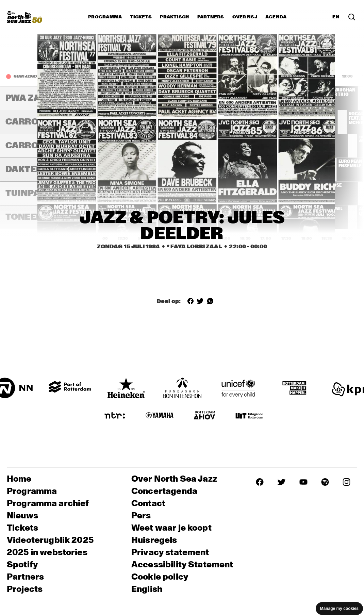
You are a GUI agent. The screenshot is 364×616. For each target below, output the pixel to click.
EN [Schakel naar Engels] (336, 17)
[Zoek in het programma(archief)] (352, 17)
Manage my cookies (339, 609)
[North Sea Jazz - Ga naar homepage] (24, 17)
